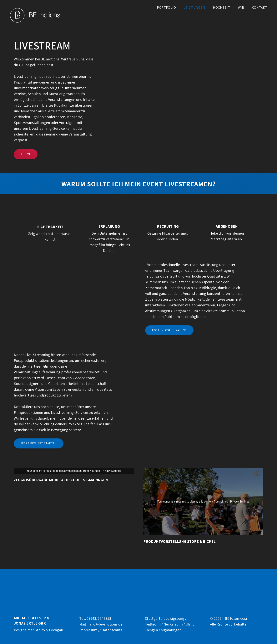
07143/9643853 (99, 618)
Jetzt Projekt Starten (39, 443)
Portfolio (166, 7)
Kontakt (260, 7)
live (26, 154)
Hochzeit (222, 7)
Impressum (88, 630)
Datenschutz (112, 630)
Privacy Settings (111, 471)
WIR (241, 7)
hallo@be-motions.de (105, 624)
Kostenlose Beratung (169, 330)
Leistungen (194, 7)
